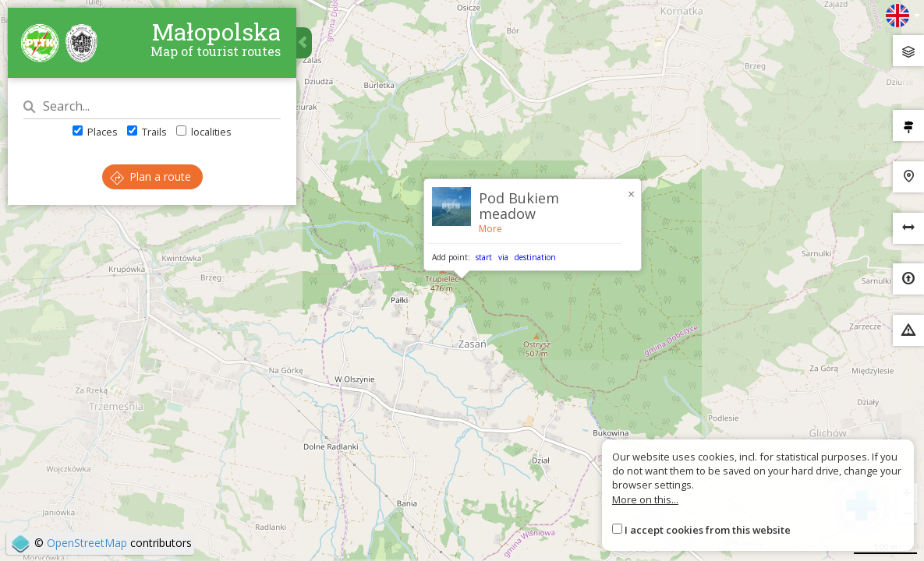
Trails (147, 132)
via (503, 257)
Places (95, 132)
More (490, 229)
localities (204, 132)
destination (535, 257)
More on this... (645, 499)
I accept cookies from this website (708, 530)
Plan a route (150, 176)
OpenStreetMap (87, 543)
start (484, 257)
